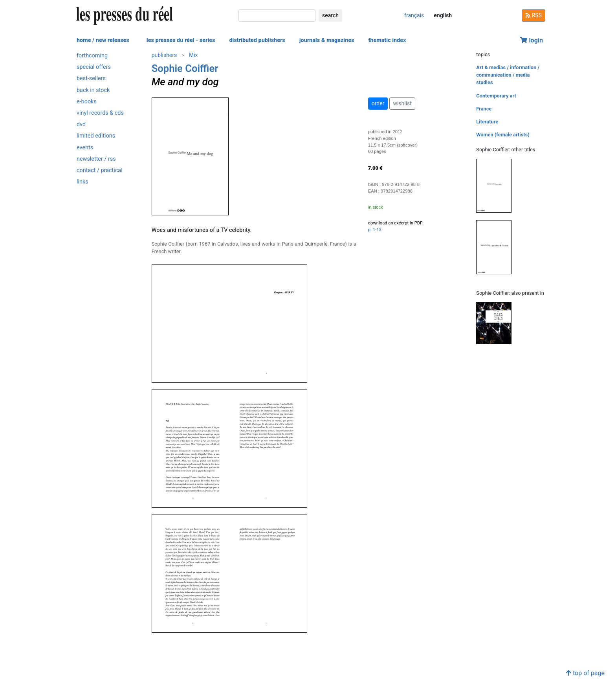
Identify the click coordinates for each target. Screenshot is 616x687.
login (532, 40)
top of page (585, 673)
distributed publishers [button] (257, 40)
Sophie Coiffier (185, 68)
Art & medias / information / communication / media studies (508, 75)
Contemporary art (496, 96)
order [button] (378, 103)
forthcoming (92, 56)
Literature (487, 122)
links (82, 182)
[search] (277, 16)
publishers (164, 55)
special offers (94, 67)
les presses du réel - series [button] (181, 40)
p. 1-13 (375, 230)
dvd (81, 124)
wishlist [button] (402, 103)
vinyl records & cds (100, 113)
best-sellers (91, 78)
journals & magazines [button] (327, 40)
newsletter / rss (96, 159)
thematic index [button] (387, 40)
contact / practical (100, 170)
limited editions (96, 136)
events (85, 148)
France (484, 109)
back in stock (93, 90)
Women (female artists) (503, 135)
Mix (193, 55)
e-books (87, 102)
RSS (533, 15)
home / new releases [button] (103, 40)
